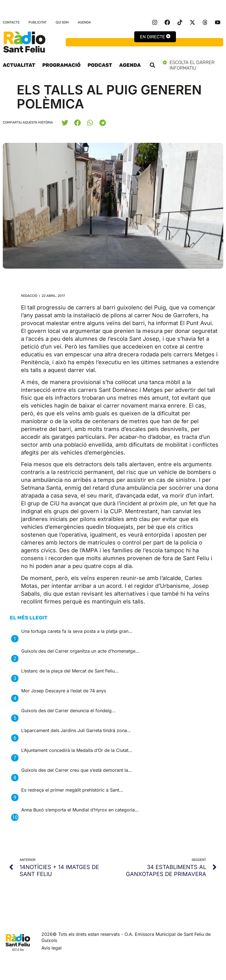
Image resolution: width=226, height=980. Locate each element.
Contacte (11, 22)
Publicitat (38, 22)
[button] (152, 65)
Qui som (62, 22)
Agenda (84, 22)
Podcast (100, 65)
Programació (61, 65)
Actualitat (19, 65)
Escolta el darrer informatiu (193, 65)
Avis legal (51, 948)
